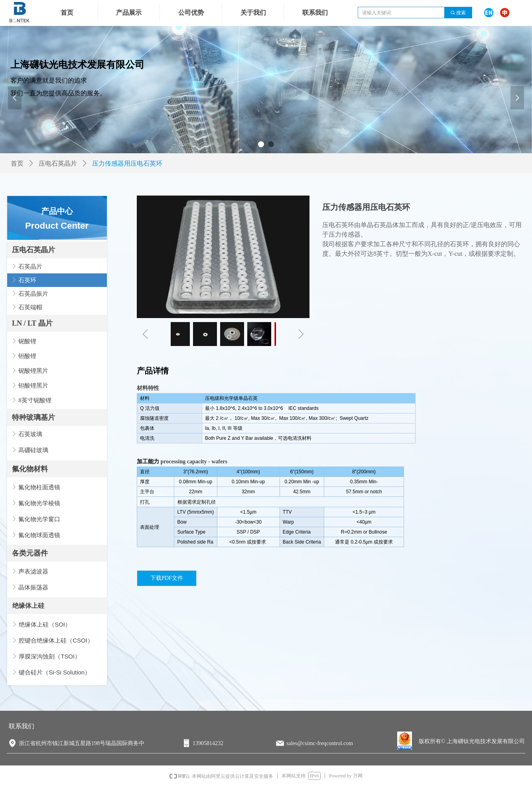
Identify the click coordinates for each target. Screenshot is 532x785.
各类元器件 (30, 553)
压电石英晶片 (33, 250)
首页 (17, 163)
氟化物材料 (30, 469)
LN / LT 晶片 (32, 323)
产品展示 (129, 13)
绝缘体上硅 (28, 606)
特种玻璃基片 (33, 417)
